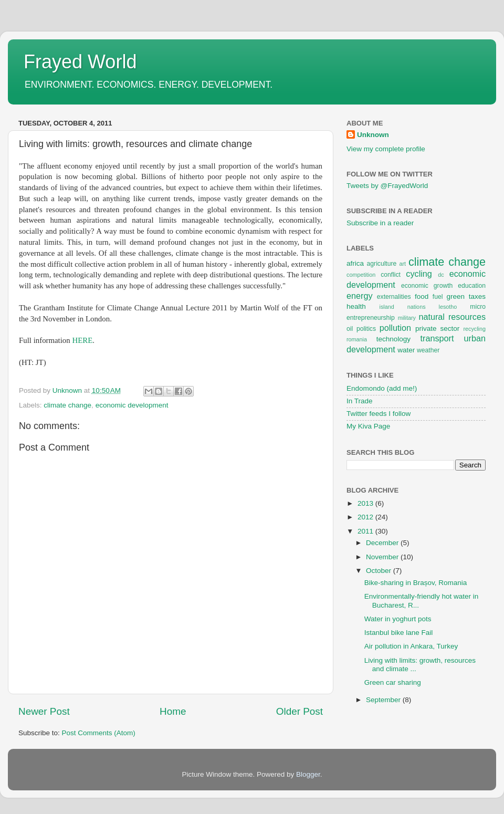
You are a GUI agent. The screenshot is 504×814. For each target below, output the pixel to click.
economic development (132, 405)
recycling (474, 329)
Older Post (300, 711)
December (383, 543)
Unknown (373, 135)
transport (437, 338)
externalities (394, 297)
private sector (437, 328)
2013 (366, 503)
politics (366, 329)
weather (428, 350)
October (380, 571)
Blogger (308, 774)
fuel (438, 297)
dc (441, 275)
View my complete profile (386, 149)
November (383, 557)
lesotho (448, 307)
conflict (391, 275)
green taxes (466, 296)
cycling (419, 274)
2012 (366, 517)
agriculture (382, 264)
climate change (67, 405)
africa (355, 263)
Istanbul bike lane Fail (399, 633)
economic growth (427, 286)
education (472, 286)
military (407, 318)
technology (393, 339)
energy (360, 296)
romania (357, 339)
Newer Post (44, 711)
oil (350, 329)
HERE (82, 340)
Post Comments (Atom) (99, 733)
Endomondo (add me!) (382, 388)
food (422, 296)
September (384, 700)
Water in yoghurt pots (398, 619)
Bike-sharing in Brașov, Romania (416, 583)
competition (361, 275)
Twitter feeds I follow (379, 414)
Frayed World (80, 62)
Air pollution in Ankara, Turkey (411, 646)
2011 (366, 531)
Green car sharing (393, 682)
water (406, 350)
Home (173, 711)
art (402, 264)
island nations (403, 307)
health (356, 306)
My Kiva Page (368, 426)
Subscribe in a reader (380, 223)
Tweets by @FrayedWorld (387, 186)
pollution (395, 328)
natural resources (452, 317)
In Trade (360, 401)
